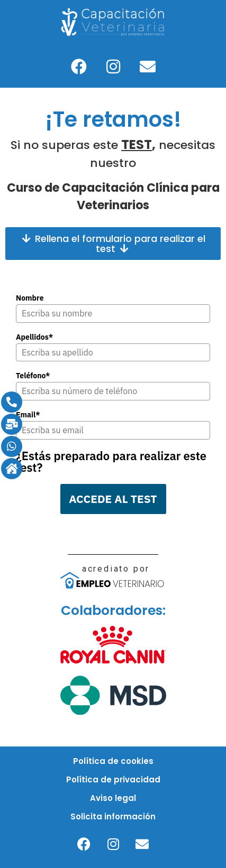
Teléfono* (33, 376)
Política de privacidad (113, 780)
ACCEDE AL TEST (113, 499)
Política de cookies (113, 761)
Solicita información (113, 816)
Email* (28, 415)
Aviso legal (113, 798)
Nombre (30, 298)
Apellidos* (34, 337)
